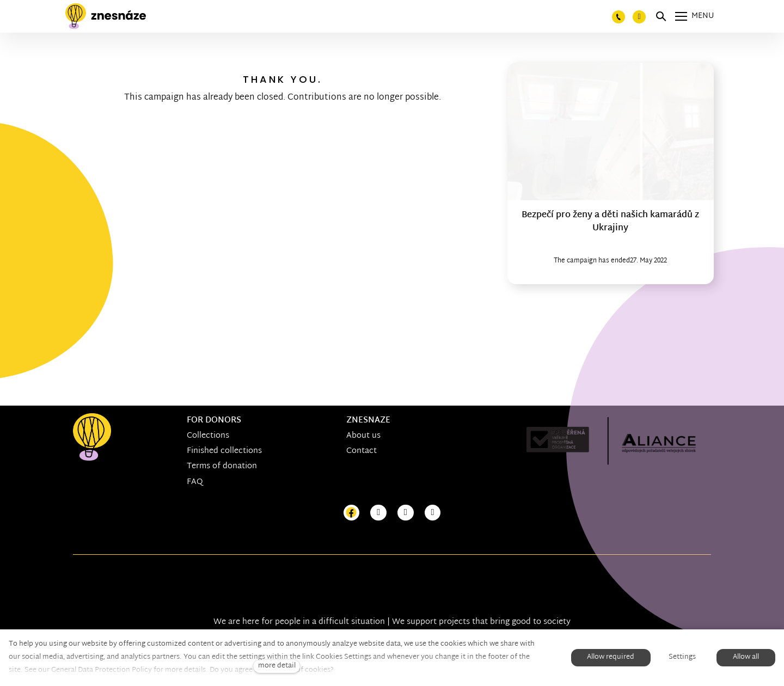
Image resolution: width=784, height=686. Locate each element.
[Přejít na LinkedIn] (433, 513)
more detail (277, 666)
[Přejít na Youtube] (406, 513)
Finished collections (224, 451)
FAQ (195, 482)
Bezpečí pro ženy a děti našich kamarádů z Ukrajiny (610, 222)
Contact (362, 451)
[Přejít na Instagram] (378, 513)
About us (363, 436)
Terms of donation (222, 466)
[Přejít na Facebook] (352, 513)
